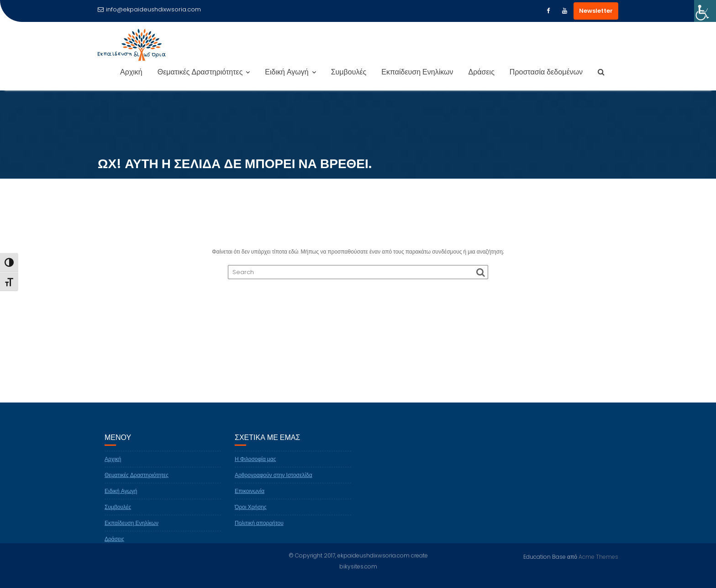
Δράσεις (482, 72)
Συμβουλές (349, 72)
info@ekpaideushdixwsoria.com (149, 9)
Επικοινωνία (250, 494)
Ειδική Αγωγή (287, 72)
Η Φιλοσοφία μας (255, 462)
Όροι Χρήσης (251, 510)
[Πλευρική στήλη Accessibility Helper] (705, 11)
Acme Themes (598, 556)
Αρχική (131, 72)
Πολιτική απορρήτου (259, 526)
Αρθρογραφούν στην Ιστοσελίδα (274, 478)
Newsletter (596, 11)
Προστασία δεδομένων (546, 72)
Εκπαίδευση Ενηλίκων (417, 72)
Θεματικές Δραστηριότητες (200, 72)
